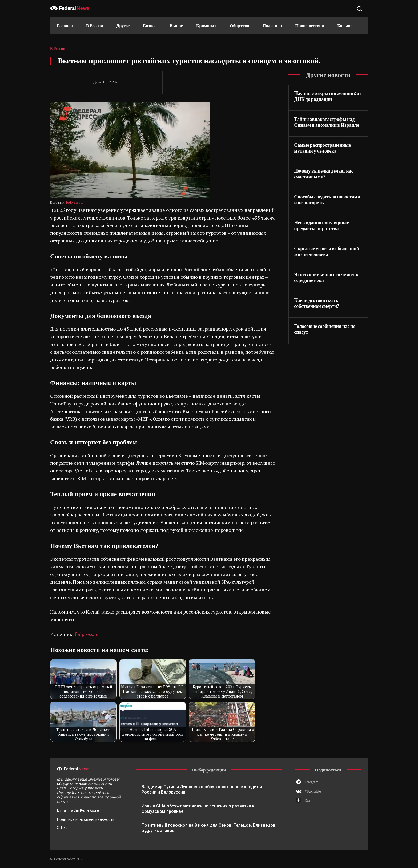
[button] (359, 9)
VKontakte (313, 791)
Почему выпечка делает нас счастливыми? (324, 174)
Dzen (308, 801)
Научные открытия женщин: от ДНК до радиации (328, 96)
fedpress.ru (87, 634)
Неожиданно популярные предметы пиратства (321, 226)
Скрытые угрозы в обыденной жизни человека (327, 251)
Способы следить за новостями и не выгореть (327, 200)
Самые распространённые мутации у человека (322, 148)
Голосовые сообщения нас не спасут (325, 329)
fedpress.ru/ (75, 202)
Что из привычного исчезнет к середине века (326, 277)
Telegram (312, 782)
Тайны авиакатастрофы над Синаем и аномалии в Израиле (327, 122)
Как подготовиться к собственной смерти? (317, 303)
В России (58, 49)
